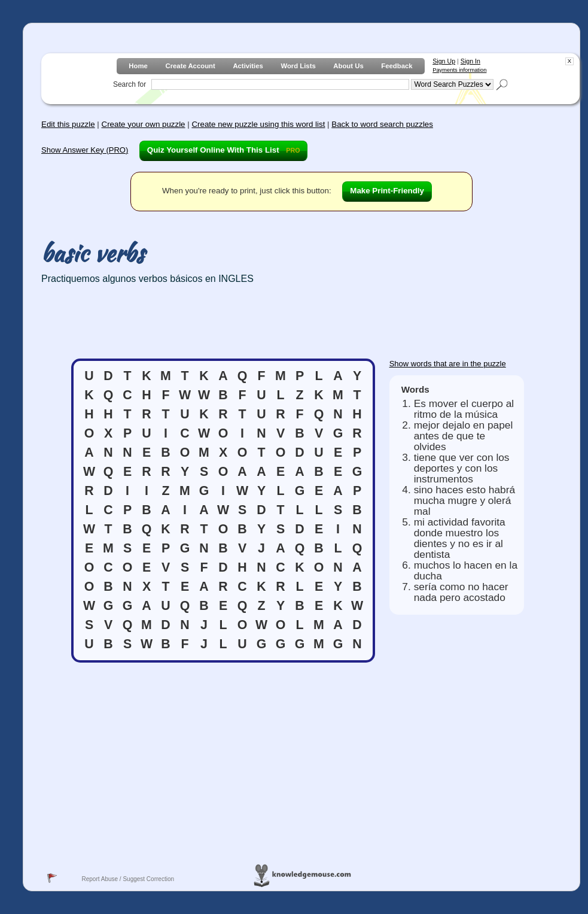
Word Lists (298, 66)
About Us (348, 66)
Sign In (470, 61)
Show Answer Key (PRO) (85, 150)
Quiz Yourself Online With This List (224, 150)
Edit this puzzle (68, 124)
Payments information (459, 70)
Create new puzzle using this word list (258, 124)
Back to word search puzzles (382, 124)
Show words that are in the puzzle (448, 364)
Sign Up (444, 61)
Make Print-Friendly (387, 191)
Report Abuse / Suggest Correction (128, 879)
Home (138, 66)
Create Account (190, 66)
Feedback (397, 66)
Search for (130, 84)
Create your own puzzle (144, 124)
